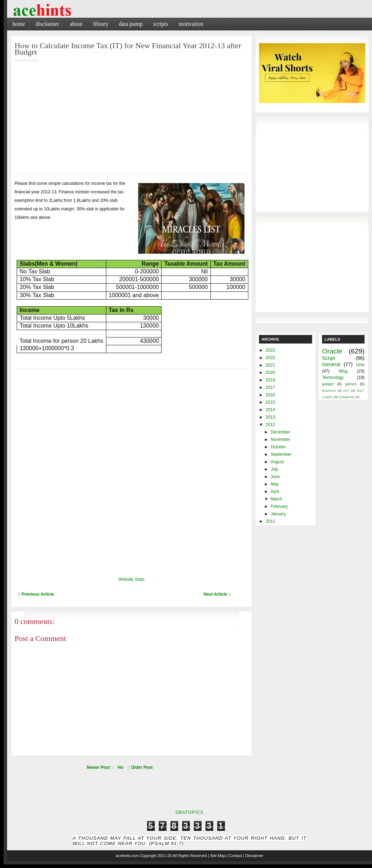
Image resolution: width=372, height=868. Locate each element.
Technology (333, 378)
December (280, 432)
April (275, 492)
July (274, 469)
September (281, 454)
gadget (328, 384)
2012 (270, 425)
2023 (270, 350)
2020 (270, 373)
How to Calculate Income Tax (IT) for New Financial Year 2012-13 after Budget (128, 49)
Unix (360, 365)
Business (329, 390)
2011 (270, 521)
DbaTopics (189, 812)
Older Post (142, 767)
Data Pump (131, 24)
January (278, 514)
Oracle (332, 351)
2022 (270, 358)
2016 (270, 395)
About (76, 24)
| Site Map (217, 856)
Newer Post (98, 767)
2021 (270, 365)
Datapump (346, 397)
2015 (270, 402)
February (279, 506)
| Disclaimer (253, 856)
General (331, 364)
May (275, 484)
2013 (270, 417)
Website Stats (131, 579)
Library (101, 24)
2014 (270, 410)
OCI (346, 390)
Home (19, 24)
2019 (270, 380)
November (280, 439)
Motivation (191, 24)
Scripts (160, 24)
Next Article (215, 594)
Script (329, 358)
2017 (270, 387)
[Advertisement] (125, 113)
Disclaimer (48, 24)
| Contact (234, 856)
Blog (343, 371)
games (351, 384)
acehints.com (127, 856)
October (278, 447)
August (277, 462)
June (275, 477)
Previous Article (38, 594)
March (277, 499)
